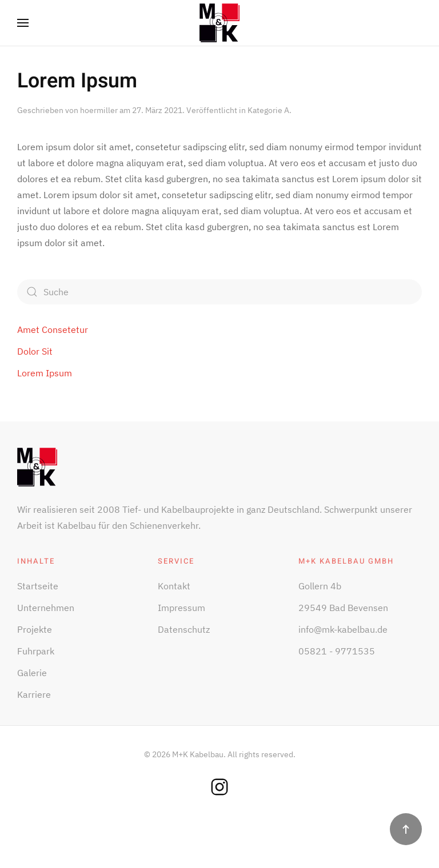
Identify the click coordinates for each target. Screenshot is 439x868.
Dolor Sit (35, 351)
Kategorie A (268, 110)
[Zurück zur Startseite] (219, 23)
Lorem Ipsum (77, 81)
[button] (23, 23)
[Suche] (219, 292)
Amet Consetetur (53, 329)
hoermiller (99, 110)
